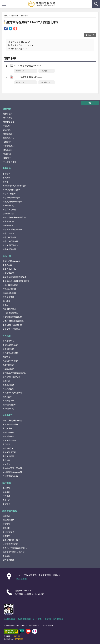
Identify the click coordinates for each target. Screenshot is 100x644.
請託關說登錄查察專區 (12, 472)
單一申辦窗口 (38, 619)
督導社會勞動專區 (10, 241)
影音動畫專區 (8, 532)
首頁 (6, 16)
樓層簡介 (7, 158)
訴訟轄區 (7, 130)
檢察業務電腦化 (9, 209)
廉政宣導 (6, 460)
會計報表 (24, 16)
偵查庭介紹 (7, 397)
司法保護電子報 (9, 452)
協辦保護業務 (8, 213)
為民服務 (7, 336)
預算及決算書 (8, 297)
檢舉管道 (6, 464)
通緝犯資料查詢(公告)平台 (14, 552)
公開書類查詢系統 (10, 544)
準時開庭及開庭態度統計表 (14, 373)
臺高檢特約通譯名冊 (11, 377)
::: (2, 2)
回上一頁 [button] (91, 35)
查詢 (96, 4)
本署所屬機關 (9, 146)
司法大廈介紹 (8, 389)
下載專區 (6, 528)
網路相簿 (6, 536)
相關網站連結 (8, 520)
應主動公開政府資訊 (11, 261)
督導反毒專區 (8, 233)
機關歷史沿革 (9, 122)
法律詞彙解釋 (8, 432)
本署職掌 (6, 174)
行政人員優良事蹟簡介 (12, 201)
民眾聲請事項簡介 (10, 361)
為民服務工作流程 (10, 353)
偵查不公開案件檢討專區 (13, 321)
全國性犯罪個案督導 (11, 190)
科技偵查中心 (8, 205)
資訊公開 (14, 16)
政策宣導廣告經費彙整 (12, 317)
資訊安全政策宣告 (24, 619)
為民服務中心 (8, 341)
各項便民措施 (8, 349)
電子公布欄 (7, 265)
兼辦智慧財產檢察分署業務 (14, 217)
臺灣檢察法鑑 (8, 560)
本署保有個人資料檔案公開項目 (16, 281)
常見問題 (6, 444)
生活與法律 (7, 428)
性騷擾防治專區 (9, 309)
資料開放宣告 (58, 619)
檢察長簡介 (8, 114)
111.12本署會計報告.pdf (28, 77)
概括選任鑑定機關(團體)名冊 (15, 277)
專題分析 (6, 500)
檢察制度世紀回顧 (10, 345)
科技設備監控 (8, 225)
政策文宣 (6, 524)
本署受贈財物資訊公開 (12, 325)
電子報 (5, 182)
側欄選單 (4, 4)
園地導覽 (6, 488)
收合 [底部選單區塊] (90, 103)
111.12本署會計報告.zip (28, 66)
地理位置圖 (22, 579)
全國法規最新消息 (10, 424)
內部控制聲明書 (9, 289)
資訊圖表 (6, 516)
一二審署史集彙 (10, 162)
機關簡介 (7, 109)
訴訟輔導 (6, 357)
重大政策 (7, 126)
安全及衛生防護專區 (11, 329)
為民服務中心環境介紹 (12, 393)
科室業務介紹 (9, 138)
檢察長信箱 (8, 150)
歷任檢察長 (8, 118)
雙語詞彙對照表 (9, 293)
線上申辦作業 (8, 365)
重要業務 (7, 168)
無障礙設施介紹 (9, 404)
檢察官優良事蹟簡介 (11, 197)
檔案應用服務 (8, 385)
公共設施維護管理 (10, 313)
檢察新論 (6, 556)
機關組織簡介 (9, 134)
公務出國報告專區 (10, 285)
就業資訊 (6, 381)
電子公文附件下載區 (11, 540)
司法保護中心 (8, 408)
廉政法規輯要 (8, 456)
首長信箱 (48, 619)
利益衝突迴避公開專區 (12, 468)
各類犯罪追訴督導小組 (12, 229)
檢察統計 (6, 492)
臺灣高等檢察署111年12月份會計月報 (32, 22)
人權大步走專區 (9, 440)
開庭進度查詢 (8, 369)
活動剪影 (7, 142)
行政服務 (6, 496)
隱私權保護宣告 (10, 619)
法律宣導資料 (8, 448)
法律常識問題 (8, 436)
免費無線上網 (8, 401)
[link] (6, 29)
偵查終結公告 (8, 221)
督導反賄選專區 (9, 237)
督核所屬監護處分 (10, 245)
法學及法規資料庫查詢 (12, 420)
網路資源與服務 (10, 511)
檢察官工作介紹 (9, 194)
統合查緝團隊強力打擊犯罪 (14, 186)
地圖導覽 (7, 154)
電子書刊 (6, 504)
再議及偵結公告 (9, 269)
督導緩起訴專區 (9, 249)
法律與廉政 (8, 415)
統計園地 (7, 483)
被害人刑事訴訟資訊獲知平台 (15, 548)
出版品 (5, 305)
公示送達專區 (8, 273)
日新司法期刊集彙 (10, 476)
